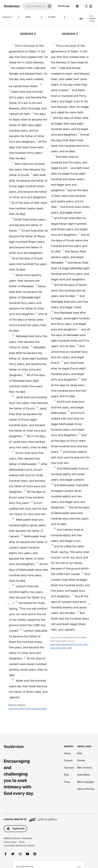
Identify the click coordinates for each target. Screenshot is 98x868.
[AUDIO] (72, 19)
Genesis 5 (11, 17)
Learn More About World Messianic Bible (28, 709)
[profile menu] (89, 6)
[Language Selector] (77, 6)
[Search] (34, 6)
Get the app (64, 6)
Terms (22, 842)
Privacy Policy (10, 842)
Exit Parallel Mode (91, 18)
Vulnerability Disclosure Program (19, 845)
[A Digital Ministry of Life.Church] (49, 818)
